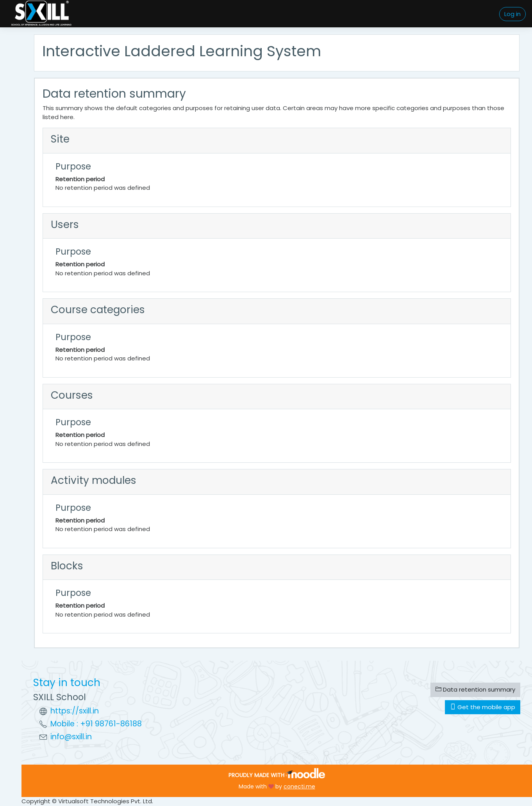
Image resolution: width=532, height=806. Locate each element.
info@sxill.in (71, 737)
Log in (512, 14)
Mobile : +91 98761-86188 (96, 724)
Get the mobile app (483, 707)
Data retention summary (475, 689)
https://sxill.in (75, 711)
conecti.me (299, 786)
